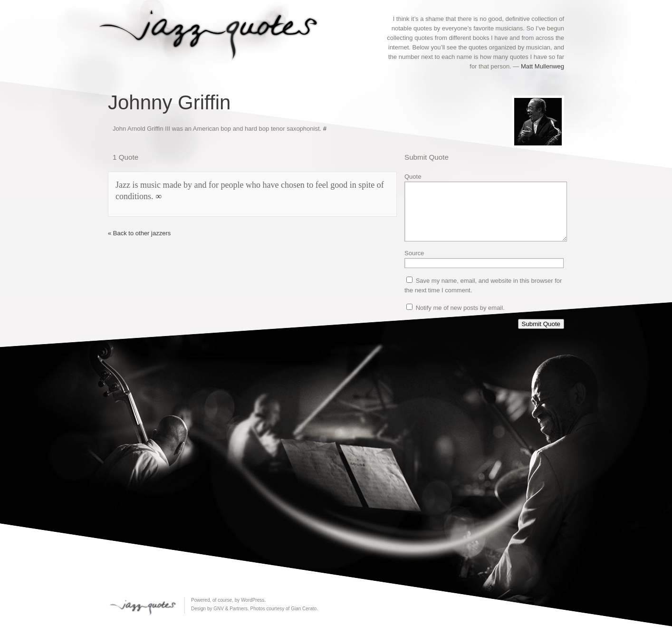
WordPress (253, 600)
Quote (413, 177)
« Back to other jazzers (139, 233)
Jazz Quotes (212, 32)
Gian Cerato (304, 609)
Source (414, 265)
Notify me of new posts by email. (460, 319)
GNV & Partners (230, 609)
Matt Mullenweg (542, 66)
